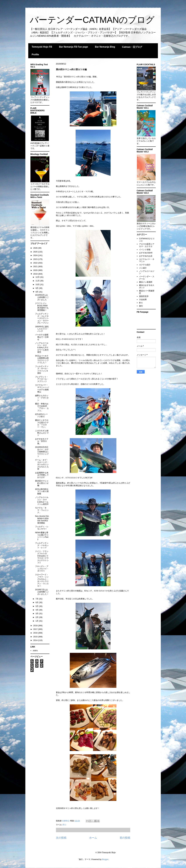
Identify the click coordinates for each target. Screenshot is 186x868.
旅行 (141, 306)
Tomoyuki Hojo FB (42, 47)
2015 (36, 637)
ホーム (93, 838)
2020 (36, 270)
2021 (36, 266)
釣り (65, 825)
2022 (36, 263)
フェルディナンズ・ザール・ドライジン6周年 (42, 370)
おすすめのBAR (146, 253)
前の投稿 (125, 838)
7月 (37, 599)
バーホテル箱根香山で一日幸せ (42, 337)
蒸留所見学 (144, 296)
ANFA (35, 651)
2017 (36, 629)
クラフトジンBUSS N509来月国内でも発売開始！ (42, 307)
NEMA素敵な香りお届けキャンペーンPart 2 (42, 536)
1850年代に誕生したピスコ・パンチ (42, 329)
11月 (38, 281)
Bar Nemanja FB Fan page (74, 47)
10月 (38, 285)
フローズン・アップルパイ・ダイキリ (42, 569)
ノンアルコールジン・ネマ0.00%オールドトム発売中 (42, 501)
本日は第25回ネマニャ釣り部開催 (42, 491)
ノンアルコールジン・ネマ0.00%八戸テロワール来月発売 (42, 348)
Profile (35, 55)
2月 (37, 617)
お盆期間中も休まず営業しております (42, 475)
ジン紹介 (143, 268)
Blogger (105, 859)
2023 (36, 259)
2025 (36, 252)
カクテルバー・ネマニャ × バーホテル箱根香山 (42, 388)
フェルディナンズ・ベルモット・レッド (42, 545)
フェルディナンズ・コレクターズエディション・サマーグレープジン (42, 318)
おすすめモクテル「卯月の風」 (42, 441)
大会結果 (143, 299)
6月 (37, 602)
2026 (36, 248)
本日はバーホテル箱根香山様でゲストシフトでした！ (42, 359)
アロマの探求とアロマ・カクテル (147, 245)
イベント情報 (145, 250)
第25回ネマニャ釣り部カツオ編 (42, 483)
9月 (37, 288)
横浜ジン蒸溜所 (146, 282)
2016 (36, 633)
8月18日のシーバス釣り (41, 415)
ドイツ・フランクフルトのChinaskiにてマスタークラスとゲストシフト (42, 557)
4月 (37, 610)
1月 (37, 621)
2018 (36, 626)
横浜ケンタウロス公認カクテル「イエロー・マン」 (42, 424)
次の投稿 (61, 838)
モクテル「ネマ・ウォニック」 (42, 510)
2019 (36, 274)
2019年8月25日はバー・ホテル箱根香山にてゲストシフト (42, 452)
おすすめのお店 (146, 256)
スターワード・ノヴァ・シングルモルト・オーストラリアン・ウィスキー (42, 580)
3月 (37, 613)
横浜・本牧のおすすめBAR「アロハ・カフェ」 (42, 407)
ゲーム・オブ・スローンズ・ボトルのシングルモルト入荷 (42, 464)
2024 (36, 255)
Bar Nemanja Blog (105, 47)
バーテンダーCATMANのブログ (92, 20)
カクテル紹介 (145, 265)
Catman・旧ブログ (132, 47)
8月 (37, 292)
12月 (38, 277)
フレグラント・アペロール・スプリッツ (42, 379)
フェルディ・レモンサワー (42, 528)
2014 (36, 640)
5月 (37, 606)
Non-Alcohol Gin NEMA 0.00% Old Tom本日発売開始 (42, 520)
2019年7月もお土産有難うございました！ (42, 592)
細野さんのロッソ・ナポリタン (42, 398)
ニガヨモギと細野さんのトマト (42, 433)
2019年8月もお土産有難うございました (42, 297)
